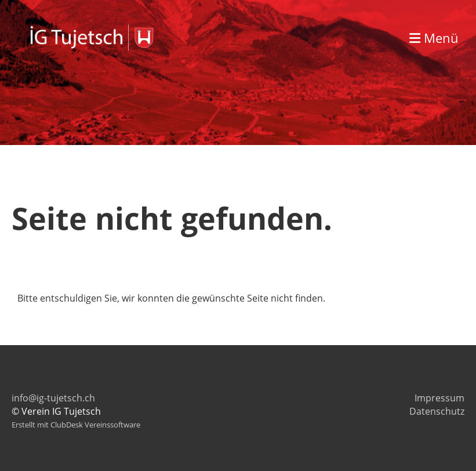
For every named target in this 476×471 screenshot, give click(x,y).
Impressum (439, 398)
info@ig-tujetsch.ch (53, 398)
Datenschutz (437, 411)
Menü (434, 38)
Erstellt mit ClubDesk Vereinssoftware (76, 425)
